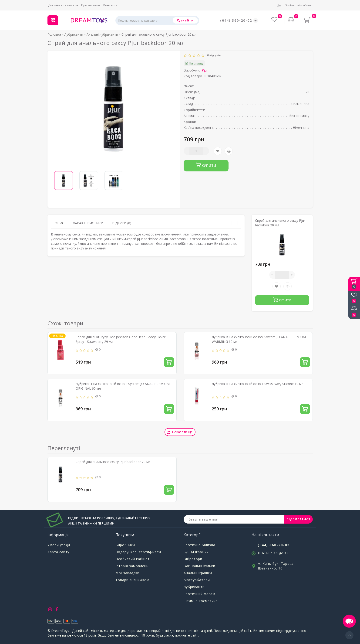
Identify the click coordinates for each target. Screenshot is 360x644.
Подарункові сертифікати (138, 552)
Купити (206, 165)
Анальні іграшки (198, 573)
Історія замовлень (132, 566)
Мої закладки (127, 573)
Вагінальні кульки (199, 566)
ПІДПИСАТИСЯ (298, 519)
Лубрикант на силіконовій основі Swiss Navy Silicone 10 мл (258, 384)
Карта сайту (58, 552)
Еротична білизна (199, 545)
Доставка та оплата (63, 5)
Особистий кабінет (299, 5)
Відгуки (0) (122, 223)
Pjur (205, 70)
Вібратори (193, 559)
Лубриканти (194, 587)
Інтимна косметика (201, 601)
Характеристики (88, 223)
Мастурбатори (197, 580)
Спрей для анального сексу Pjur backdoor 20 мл (113, 462)
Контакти (110, 5)
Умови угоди (59, 545)
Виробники (125, 545)
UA (279, 5)
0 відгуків (213, 55)
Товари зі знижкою (132, 580)
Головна (54, 34)
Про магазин (91, 5)
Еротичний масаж (199, 594)
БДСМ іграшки (196, 552)
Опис (59, 223)
